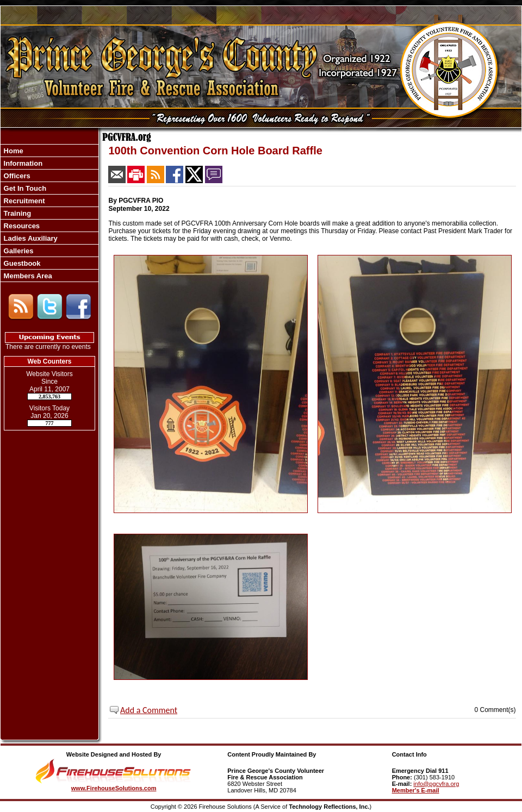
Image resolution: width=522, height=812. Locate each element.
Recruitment (23, 201)
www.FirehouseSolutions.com (114, 788)
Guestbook (21, 263)
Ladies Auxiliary (30, 238)
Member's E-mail (416, 790)
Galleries (18, 251)
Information (22, 163)
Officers (16, 176)
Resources (21, 226)
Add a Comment (149, 710)
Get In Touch (24, 188)
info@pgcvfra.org (436, 784)
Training (16, 213)
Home (13, 151)
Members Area (27, 276)
